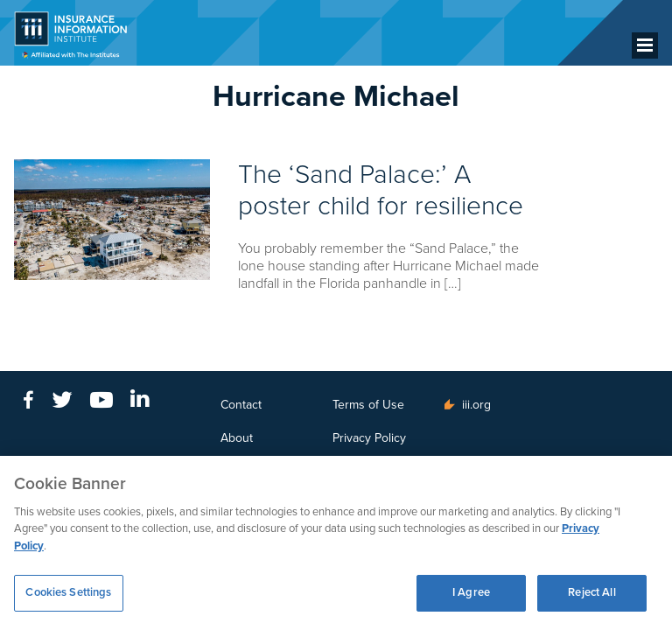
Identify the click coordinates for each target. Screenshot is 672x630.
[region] (336, 543)
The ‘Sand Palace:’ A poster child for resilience (381, 190)
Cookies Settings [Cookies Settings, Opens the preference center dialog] (68, 592)
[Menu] (645, 45)
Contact (241, 405)
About (237, 438)
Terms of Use (368, 405)
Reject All (591, 592)
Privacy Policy (369, 438)
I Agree (471, 592)
